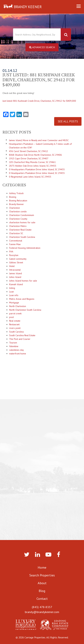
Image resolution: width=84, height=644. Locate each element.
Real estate (15, 321)
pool (11, 317)
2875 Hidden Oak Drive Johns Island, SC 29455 (33, 166)
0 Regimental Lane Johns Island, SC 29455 (30, 177)
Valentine (14, 346)
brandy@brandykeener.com (42, 612)
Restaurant (14, 324)
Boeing (13, 197)
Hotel (12, 266)
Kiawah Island (16, 284)
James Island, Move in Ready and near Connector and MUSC (39, 140)
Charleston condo (18, 211)
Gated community (18, 259)
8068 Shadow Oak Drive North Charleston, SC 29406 (35, 155)
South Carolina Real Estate (22, 335)
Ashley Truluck (16, 193)
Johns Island (15, 277)
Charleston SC (16, 233)
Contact (42, 599)
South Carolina (16, 332)
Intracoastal (15, 270)
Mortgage (14, 303)
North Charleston (18, 306)
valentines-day (16, 350)
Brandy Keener (16, 204)
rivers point (15, 328)
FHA (11, 252)
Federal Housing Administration (25, 248)
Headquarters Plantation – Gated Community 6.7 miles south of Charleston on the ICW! (40, 146)
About (42, 583)
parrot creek (15, 313)
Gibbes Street (16, 262)
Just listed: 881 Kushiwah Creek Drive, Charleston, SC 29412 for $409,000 (39, 101)
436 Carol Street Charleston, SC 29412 (28, 151)
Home (42, 567)
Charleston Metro (18, 226)
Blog (42, 591)
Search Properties (42, 575)
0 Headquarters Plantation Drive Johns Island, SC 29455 (37, 169)
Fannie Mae (15, 244)
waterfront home (18, 354)
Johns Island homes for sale (23, 281)
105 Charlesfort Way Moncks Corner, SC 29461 (32, 162)
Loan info (14, 295)
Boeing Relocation (18, 201)
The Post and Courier (20, 339)
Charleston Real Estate (20, 230)
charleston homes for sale (22, 222)
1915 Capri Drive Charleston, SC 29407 (29, 158)
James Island (15, 273)
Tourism (13, 343)
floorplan (14, 255)
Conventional (16, 241)
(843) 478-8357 (42, 607)
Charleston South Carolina (22, 237)
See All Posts (68, 121)
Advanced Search (42, 47)
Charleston (14, 208)
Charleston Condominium (22, 215)
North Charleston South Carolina (25, 310)
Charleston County (18, 219)
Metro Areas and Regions (22, 299)
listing (12, 288)
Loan (11, 292)
